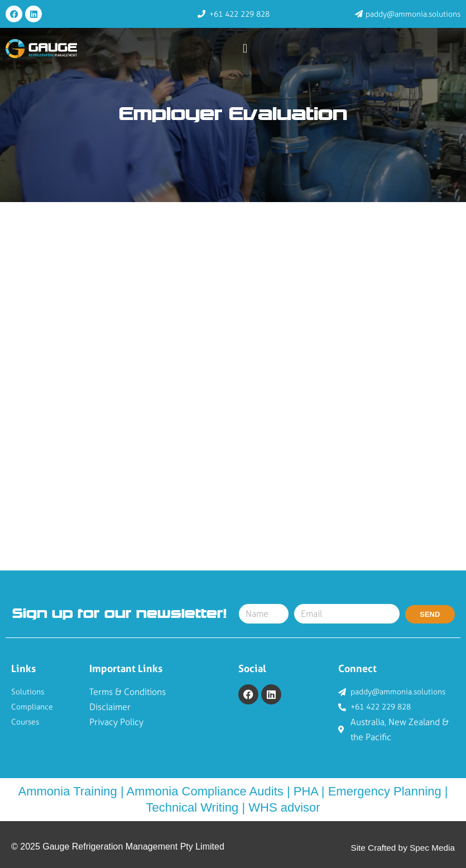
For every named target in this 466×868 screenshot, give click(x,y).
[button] (245, 49)
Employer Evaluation (233, 115)
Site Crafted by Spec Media (400, 848)
